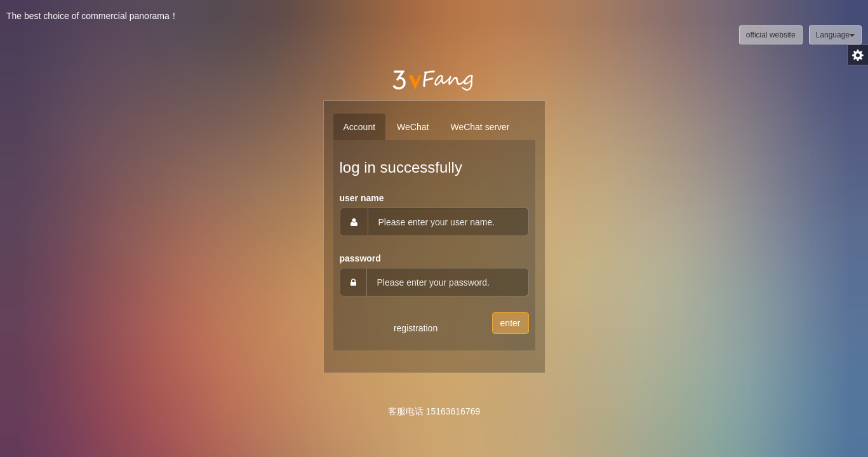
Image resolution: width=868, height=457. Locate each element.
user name (362, 198)
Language (835, 35)
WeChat (413, 127)
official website (771, 35)
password (360, 258)
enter (511, 323)
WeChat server (480, 127)
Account (360, 127)
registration (416, 328)
